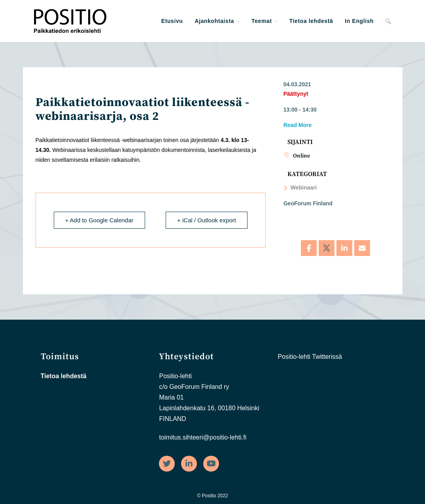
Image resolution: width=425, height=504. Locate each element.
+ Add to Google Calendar (99, 220)
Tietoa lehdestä (64, 376)
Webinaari (300, 188)
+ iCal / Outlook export (207, 220)
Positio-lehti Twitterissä (310, 357)
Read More (298, 125)
